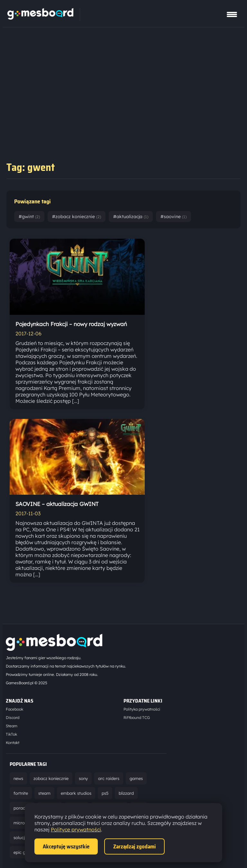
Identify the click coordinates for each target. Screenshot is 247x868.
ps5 (105, 793)
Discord (13, 717)
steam (44, 793)
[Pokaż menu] (232, 14)
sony (83, 778)
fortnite (21, 793)
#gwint (29, 217)
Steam (12, 726)
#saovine (174, 217)
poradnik (22, 808)
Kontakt (13, 743)
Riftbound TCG (137, 717)
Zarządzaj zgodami (134, 846)
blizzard (126, 793)
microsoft (23, 823)
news (18, 778)
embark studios (76, 793)
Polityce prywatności (76, 829)
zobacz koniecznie (51, 778)
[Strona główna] (40, 18)
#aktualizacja (131, 217)
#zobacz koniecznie (77, 217)
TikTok (11, 734)
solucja (20, 837)
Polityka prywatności (142, 709)
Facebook (14, 709)
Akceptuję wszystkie (66, 846)
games (136, 778)
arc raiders (109, 778)
